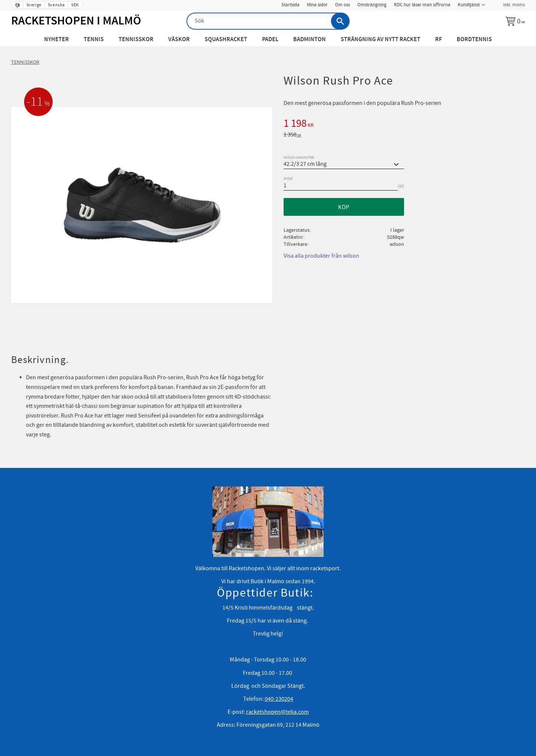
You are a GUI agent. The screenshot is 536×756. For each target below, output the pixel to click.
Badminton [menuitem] (310, 39)
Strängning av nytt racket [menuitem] (381, 39)
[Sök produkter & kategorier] (268, 21)
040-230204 (279, 699)
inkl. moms (514, 5)
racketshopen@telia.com (277, 712)
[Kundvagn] (515, 21)
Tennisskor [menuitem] (136, 39)
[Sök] (340, 21)
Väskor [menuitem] (179, 39)
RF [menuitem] (439, 39)
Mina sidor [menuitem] (317, 5)
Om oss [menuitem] (343, 5)
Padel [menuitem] (270, 39)
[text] (404, 125)
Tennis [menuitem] (94, 39)
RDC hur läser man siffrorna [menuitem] (422, 5)
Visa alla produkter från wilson (321, 256)
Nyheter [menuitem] (57, 39)
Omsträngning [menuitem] (372, 5)
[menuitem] (494, 3)
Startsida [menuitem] (290, 5)
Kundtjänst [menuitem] (469, 5)
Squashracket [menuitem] (226, 39)
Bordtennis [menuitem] (474, 39)
